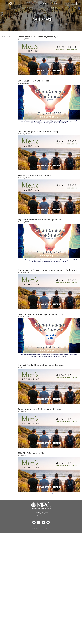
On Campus (54, 7)
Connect (35, 3)
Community (54, 3)
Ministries (44, 3)
